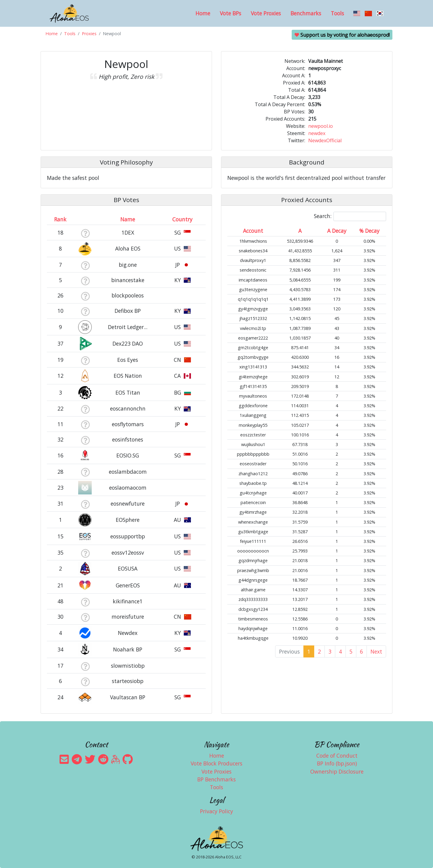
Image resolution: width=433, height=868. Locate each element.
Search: (350, 216)
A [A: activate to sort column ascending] (300, 231)
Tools (337, 13)
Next (376, 651)
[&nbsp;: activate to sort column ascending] (85, 219)
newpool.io (321, 126)
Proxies (89, 34)
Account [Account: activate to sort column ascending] (253, 231)
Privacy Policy (216, 811)
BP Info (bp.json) (337, 763)
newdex (317, 133)
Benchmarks (306, 13)
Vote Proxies (266, 13)
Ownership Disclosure (337, 771)
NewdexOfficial (325, 140)
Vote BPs (230, 13)
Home (203, 13)
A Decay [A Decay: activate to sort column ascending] (337, 231)
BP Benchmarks (216, 779)
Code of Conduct (337, 756)
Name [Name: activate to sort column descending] (128, 219)
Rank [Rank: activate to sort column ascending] (60, 219)
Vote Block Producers (216, 763)
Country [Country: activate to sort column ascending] (182, 219)
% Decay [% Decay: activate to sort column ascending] (369, 231)
